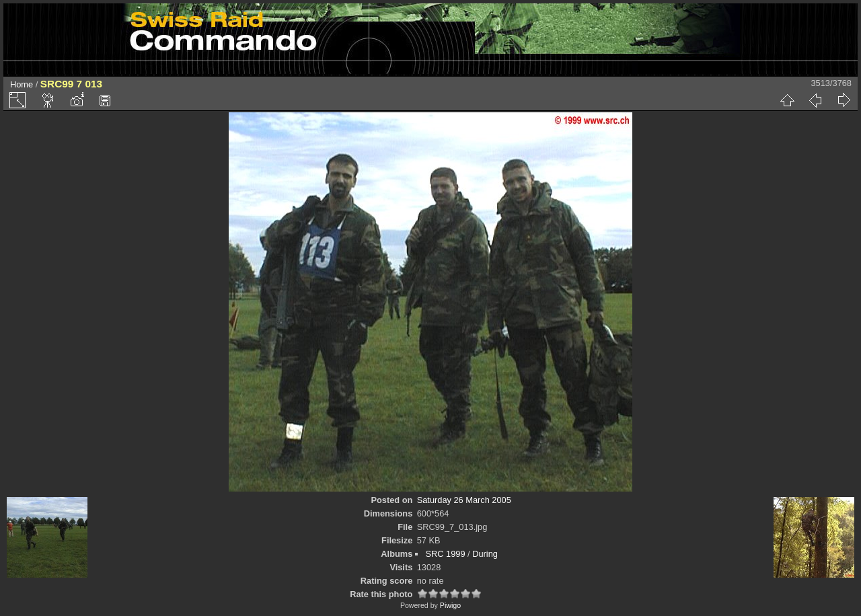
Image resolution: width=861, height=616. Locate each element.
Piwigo (450, 605)
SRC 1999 (445, 554)
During (485, 554)
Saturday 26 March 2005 (464, 500)
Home (22, 84)
